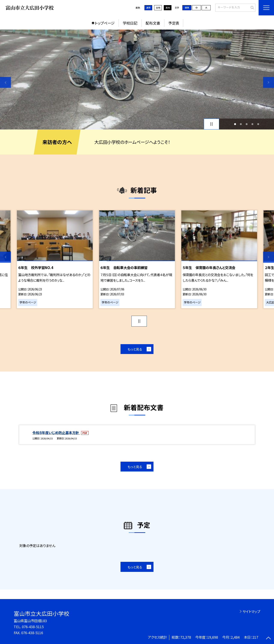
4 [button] (252, 124)
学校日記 (130, 23)
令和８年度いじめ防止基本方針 (56, 433)
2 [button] (241, 124)
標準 (187, 8)
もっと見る (135, 349)
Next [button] (269, 82)
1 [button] (235, 124)
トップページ (105, 23)
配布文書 (153, 23)
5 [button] (258, 124)
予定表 (174, 23)
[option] (137, 80)
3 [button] (247, 124)
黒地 (168, 8)
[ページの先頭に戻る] (269, 639)
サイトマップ (251, 611)
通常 (148, 8)
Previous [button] (5, 82)
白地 (158, 8)
